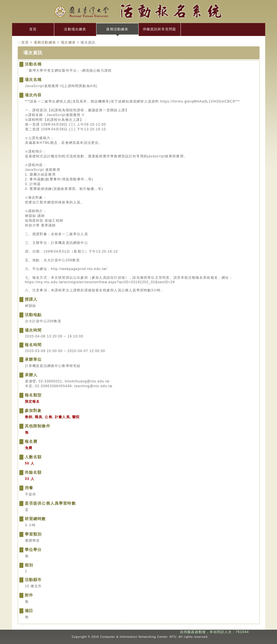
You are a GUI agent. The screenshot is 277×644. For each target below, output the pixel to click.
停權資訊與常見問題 (160, 29)
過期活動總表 (117, 29)
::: (14, 25)
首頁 (33, 29)
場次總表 (68, 42)
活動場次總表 (75, 29)
